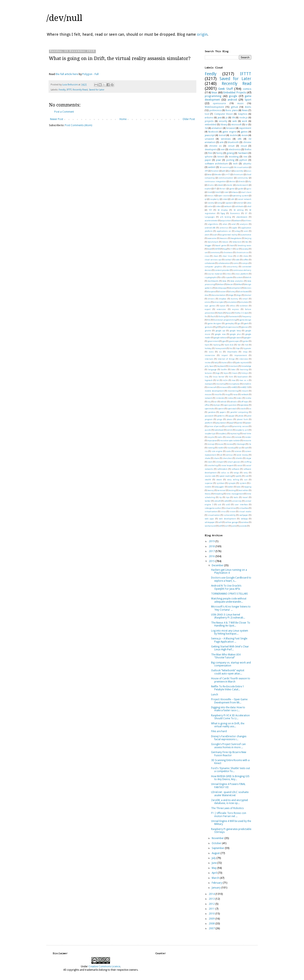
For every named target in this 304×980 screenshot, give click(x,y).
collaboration (224, 263)
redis (220, 437)
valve (210, 206)
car (237, 249)
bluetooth (233, 142)
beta (209, 174)
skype (249, 458)
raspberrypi (210, 433)
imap (245, 352)
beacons (224, 238)
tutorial (240, 203)
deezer (230, 284)
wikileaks (240, 206)
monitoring (233, 391)
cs (221, 277)
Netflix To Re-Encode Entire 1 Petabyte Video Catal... (228, 688)
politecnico (215, 110)
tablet (231, 487)
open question (230, 405)
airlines (248, 220)
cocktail (228, 260)
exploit (208, 189)
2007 (212, 928)
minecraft (212, 387)
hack (207, 345)
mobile (234, 135)
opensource (219, 103)
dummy (235, 299)
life (234, 118)
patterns (221, 416)
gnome (208, 331)
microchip (221, 384)
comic (236, 263)
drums (211, 185)
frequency (247, 316)
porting (230, 160)
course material (215, 274)
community (243, 178)
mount (245, 391)
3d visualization (241, 167)
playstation (221, 423)
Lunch (215, 695)
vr (247, 125)
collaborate (210, 263)
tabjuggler (220, 487)
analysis (244, 224)
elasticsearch (242, 185)
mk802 (234, 387)
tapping (248, 487)
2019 (212, 541)
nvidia (248, 398)
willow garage (232, 522)
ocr (216, 402)
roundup (231, 448)
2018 (212, 546)
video (218, 206)
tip (221, 497)
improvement (241, 355)
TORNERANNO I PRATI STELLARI (229, 594)
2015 (212, 561)
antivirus (224, 228)
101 (210, 210)
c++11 (228, 174)
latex (233, 369)
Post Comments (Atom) (78, 125)
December (218, 565)
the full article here (67, 74)
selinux (229, 455)
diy (250, 181)
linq (207, 377)
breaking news (245, 245)
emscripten (219, 302)
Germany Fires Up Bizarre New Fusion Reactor (229, 754)
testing (232, 490)
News (245, 110)
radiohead (219, 430)
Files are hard (219, 731)
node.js (244, 118)
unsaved (209, 139)
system (243, 483)
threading (218, 494)
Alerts (248, 107)
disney (232, 291)
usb (219, 504)
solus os (225, 473)
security (223, 121)
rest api (211, 444)
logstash (209, 380)
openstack (232, 409)
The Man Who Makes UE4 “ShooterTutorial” (226, 656)
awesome (212, 238)
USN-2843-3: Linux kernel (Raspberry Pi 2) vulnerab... (228, 616)
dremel (248, 295)
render (248, 437)
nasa (235, 394)
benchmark (213, 242)
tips (228, 497)
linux (214, 93)
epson (223, 306)
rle (250, 444)
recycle (211, 437)
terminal (221, 490)
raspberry (214, 199)
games (244, 132)
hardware (243, 153)
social (240, 465)
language (212, 369)
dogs (239, 295)
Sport (248, 100)
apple (235, 228)
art (230, 171)
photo (241, 416)
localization (243, 377)
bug (225, 249)
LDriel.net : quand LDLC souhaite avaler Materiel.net (230, 794)
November (218, 838)
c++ (231, 249)
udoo (249, 203)
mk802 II (244, 387)
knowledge (246, 366)
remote (238, 437)
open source (224, 196)
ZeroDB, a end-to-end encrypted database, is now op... (229, 802)
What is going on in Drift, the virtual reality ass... (228, 725)
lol (218, 380)
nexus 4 (211, 196)
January (216, 888)
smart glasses (234, 462)
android (232, 100)
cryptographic (211, 277)
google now (220, 334)
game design (245, 320)
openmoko (210, 409)
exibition (244, 306)
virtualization (211, 511)
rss (206, 451)
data (224, 281)
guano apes (234, 341)
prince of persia (215, 426)
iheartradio (232, 352)
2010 (212, 914)
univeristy (237, 501)
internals (209, 359)
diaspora (211, 291)
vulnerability (230, 515)
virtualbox (244, 508)
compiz (245, 263)
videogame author (213, 508)
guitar (246, 341)
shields (239, 458)
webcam (228, 206)
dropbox (223, 299)
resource (247, 440)
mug (227, 394)
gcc (239, 323)
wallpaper (244, 515)
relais (229, 437)
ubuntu (247, 164)
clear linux (228, 256)
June (214, 863)
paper (208, 160)
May (214, 868)
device (232, 181)
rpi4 (246, 448)
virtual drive (230, 508)
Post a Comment (64, 112)
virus (223, 511)
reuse (221, 444)
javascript (210, 135)
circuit (231, 146)
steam (219, 480)
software (235, 469)
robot (225, 199)
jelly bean (209, 366)
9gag (223, 213)
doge (231, 295)
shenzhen (227, 458)
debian (221, 284)
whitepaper (210, 522)
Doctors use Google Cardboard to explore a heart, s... (231, 579)
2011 (212, 909)
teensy (211, 490)
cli (238, 256)
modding (234, 157)
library (224, 125)
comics (247, 89)
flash (213, 316)
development (235, 288)
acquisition (226, 220)
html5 (218, 192)
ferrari (223, 189)
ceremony (215, 252)
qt (206, 199)
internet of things (226, 359)
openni (221, 409)
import (225, 355)
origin (202, 34)
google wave (236, 338)
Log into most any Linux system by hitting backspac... (230, 632)
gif (217, 327)
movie (245, 135)
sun (246, 480)
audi (215, 235)
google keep (235, 331)
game (232, 189)
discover (222, 291)
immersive (210, 355)
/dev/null (64, 18)
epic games (210, 306)
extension (221, 309)
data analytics (237, 281)
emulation (232, 302)
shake (208, 458)
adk (224, 171)
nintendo (220, 398)
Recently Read (80, 90)
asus (249, 171)
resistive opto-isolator (230, 440)
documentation (219, 295)
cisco (207, 256)
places (230, 419)
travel (245, 497)
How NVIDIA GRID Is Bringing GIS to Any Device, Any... (230, 778)
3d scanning (225, 167)
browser (231, 128)
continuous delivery (242, 270)
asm (246, 231)
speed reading (226, 476)
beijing (248, 238)
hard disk (229, 345)
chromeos (228, 252)
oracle (243, 409)
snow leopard (227, 465)
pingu (220, 419)
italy (216, 362)
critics (229, 274)
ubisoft (217, 501)
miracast (224, 387)
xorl (227, 526)
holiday (208, 348)
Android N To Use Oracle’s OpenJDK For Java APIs (226, 587)
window (245, 522)
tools (236, 497)
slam (210, 462)
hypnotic (247, 348)
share (216, 458)
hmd (210, 192)
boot (232, 245)
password (209, 416)
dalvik (248, 277)
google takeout (220, 338)
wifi (220, 522)
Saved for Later (97, 90)
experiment (245, 128)
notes (239, 398)
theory (208, 494)
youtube (243, 526)
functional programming (225, 320)
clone (246, 256)
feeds (221, 313)
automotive (246, 235)
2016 (212, 556)
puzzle (208, 430)
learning (244, 369)
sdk (233, 199)
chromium (238, 174)
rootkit (221, 448)
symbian (221, 483)
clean (216, 256)
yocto (234, 526)
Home (123, 119)
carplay (245, 249)
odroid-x (234, 402)
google (233, 96)
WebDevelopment (214, 107)
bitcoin (225, 242)
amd (234, 224)
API (206, 171)
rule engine (217, 451)
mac (234, 380)
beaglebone (236, 238)
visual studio (245, 511)
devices (248, 288)
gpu (224, 341)
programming (213, 96)
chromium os (242, 252)
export (208, 309)
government (213, 341)
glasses (245, 327)
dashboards (213, 281)
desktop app (221, 288)
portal (240, 423)
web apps (209, 519)
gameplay (230, 323)
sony (246, 473)
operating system (240, 196)
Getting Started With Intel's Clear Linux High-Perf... (230, 648)
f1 (215, 189)
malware (209, 384)
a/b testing (226, 217)
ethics (233, 306)
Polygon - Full (90, 74)
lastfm (224, 369)
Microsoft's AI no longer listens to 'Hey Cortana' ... (231, 608)
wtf (220, 526)
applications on (224, 231)
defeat (239, 284)
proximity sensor (240, 426)
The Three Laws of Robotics (227, 808)
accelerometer (211, 220)
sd (221, 455)
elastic (229, 185)
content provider (222, 270)
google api (220, 331)
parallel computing (239, 412)
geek (246, 323)
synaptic (232, 483)
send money (242, 455)
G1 (246, 213)
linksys (245, 373)
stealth (208, 480)
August (216, 853)
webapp (244, 519)
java (220, 118)
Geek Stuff (226, 89)
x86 (240, 139)
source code (210, 476)
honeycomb (221, 348)
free (210, 153)
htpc (238, 348)
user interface (241, 504)
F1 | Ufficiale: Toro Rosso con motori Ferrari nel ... (229, 815)
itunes (224, 362)
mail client (246, 192)
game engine (229, 132)
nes (245, 157)
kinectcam (233, 366)
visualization (214, 515)
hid (247, 345)
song (220, 203)
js (227, 118)
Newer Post (57, 119)
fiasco (229, 313)
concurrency (232, 267)
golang (230, 153)
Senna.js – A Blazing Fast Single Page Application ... (229, 640)
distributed (244, 291)
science (238, 451)
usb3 (228, 504)
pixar (218, 160)
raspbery (223, 433)
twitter (208, 501)
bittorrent (237, 242)
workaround (210, 526)
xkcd (249, 206)
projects (209, 121)
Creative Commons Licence (104, 966)
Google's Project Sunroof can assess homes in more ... (228, 746)
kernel (222, 135)
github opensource (230, 327)
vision (233, 511)
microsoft (236, 125)
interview (244, 359)
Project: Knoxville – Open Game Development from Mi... (229, 701)
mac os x (244, 380)
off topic (245, 402)
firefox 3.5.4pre (242, 313)
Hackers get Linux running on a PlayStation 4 (229, 571)
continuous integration (215, 181)
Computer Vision (224, 114)
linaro (235, 373)
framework (234, 316)
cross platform (242, 274)
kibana (235, 192)
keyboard (221, 366)
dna (206, 295)
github (235, 107)
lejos (226, 373)
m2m (225, 380)
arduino (209, 118)
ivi (232, 362)
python (243, 160)
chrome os (215, 146)
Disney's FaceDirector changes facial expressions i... (229, 738)
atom (207, 235)
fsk (209, 320)
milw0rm (247, 384)
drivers (211, 299)
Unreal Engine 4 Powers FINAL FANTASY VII (228, 786)
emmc (208, 302)
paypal (232, 416)
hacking (217, 345)
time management (235, 494)
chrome (247, 142)
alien (225, 224)
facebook (213, 132)
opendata (244, 405)
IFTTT (69, 90)
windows (226, 139)
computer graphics (214, 267)
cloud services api (213, 260)
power (248, 423)
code (237, 260)
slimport (220, 462)
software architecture (216, 164)
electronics (235, 149)
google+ (248, 338)
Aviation (215, 171)
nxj (209, 402)
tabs (239, 487)
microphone (234, 384)
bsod (210, 249)
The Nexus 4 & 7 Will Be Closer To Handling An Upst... (231, 624)
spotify (238, 476)
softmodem (222, 469)
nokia (231, 398)
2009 (212, 919)
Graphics (243, 114)
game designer (215, 323)
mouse (208, 394)
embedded (211, 125)
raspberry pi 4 (242, 430)
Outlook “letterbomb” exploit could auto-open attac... (228, 672)
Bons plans (232, 110)
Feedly (62, 90)
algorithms (213, 224)
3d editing (239, 210)
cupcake (229, 277)
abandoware (242, 217)
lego (218, 373)
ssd (247, 476)
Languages (210, 217)
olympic (217, 405)
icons (211, 352)
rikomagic (241, 444)
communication (226, 178)
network (208, 398)
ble (247, 242)
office (207, 405)
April (215, 873)
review (230, 444)
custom (239, 277)
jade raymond (242, 362)
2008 (212, 924)
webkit (212, 167)
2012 (212, 904)
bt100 (218, 249)
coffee (246, 260)
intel (226, 192)
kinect (221, 157)
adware (238, 220)
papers (223, 412)
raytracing (235, 433)
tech (235, 164)
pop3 (232, 423)
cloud (244, 146)
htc (231, 348)
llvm (231, 377)
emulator (244, 302)
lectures (208, 373)
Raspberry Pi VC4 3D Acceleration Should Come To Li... (230, 717)
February (217, 883)
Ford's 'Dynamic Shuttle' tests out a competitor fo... (231, 770)
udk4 (226, 501)
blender (218, 174)
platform (209, 423)
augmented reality (229, 235)
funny (219, 153)
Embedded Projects (235, 93)
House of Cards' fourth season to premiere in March (231, 680)
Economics (235, 213)
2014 (212, 894)
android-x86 (210, 228)
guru (249, 189)
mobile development (214, 391)
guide (241, 189)
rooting (211, 448)
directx (242, 181)
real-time (247, 433)
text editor (244, 490)
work (245, 121)
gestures (209, 327)
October (217, 843)
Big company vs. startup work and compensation (231, 664)
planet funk (242, 419)
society (211, 203)
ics (220, 352)
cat (206, 252)
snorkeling (213, 465)
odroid (223, 402)
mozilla (218, 394)
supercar (209, 483)
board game (221, 245)
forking (222, 316)
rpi (240, 448)
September (218, 848)
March (216, 878)
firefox (248, 149)
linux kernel (219, 377)
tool (207, 114)
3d (206, 128)
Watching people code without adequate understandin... (229, 600)
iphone (209, 157)
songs (236, 473)
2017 (212, 551)
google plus (235, 334)
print (227, 426)
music (240, 103)
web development (227, 519)
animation (217, 128)
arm (222, 142)
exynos (235, 309)
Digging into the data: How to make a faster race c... (228, 709)
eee (223, 149)
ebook (220, 185)
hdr (239, 345)
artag (237, 231)
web (235, 121)
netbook (245, 394)
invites (208, 362)
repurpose (212, 440)
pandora (212, 412)
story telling (233, 480)
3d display (223, 210)
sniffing (248, 462)
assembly (239, 171)
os (250, 409)
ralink (229, 430)
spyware (229, 203)
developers (211, 149)
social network (245, 199)
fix (206, 316)
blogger (208, 245)
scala (228, 451)
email (245, 299)
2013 (212, 899)
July (214, 858)
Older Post (189, 119)
